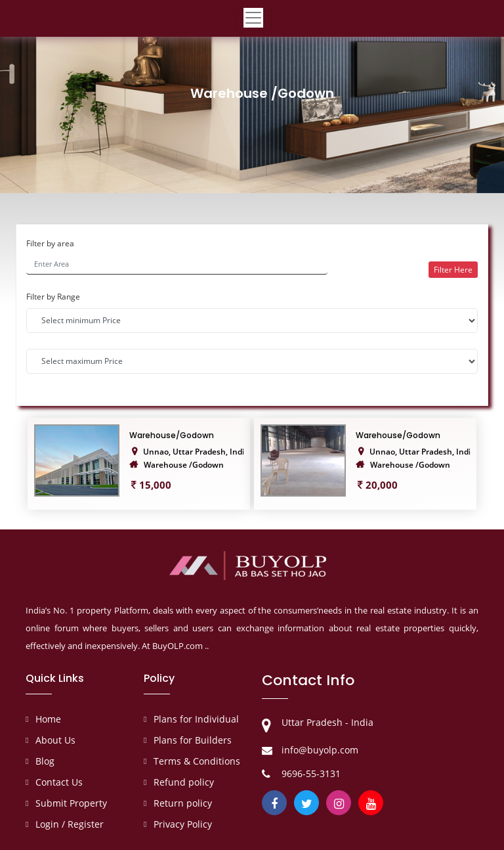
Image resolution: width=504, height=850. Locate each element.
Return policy (183, 803)
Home (48, 719)
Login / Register (70, 824)
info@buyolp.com (320, 750)
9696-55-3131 (311, 773)
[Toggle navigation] (253, 20)
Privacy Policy (183, 824)
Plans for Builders (193, 740)
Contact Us (59, 782)
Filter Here (453, 270)
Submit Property (71, 803)
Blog (45, 761)
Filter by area (50, 243)
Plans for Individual (196, 719)
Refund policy (184, 782)
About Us (55, 740)
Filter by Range (53, 297)
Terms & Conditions (197, 761)
